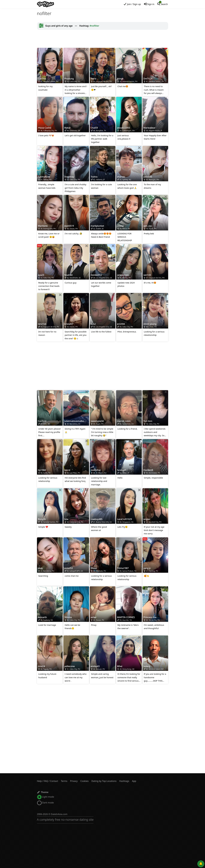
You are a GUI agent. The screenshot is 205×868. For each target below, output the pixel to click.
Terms (64, 781)
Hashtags (124, 781)
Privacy (74, 781)
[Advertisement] (103, 39)
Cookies (84, 781)
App (134, 781)
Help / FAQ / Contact (48, 781)
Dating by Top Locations (104, 781)
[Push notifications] (201, 864)
